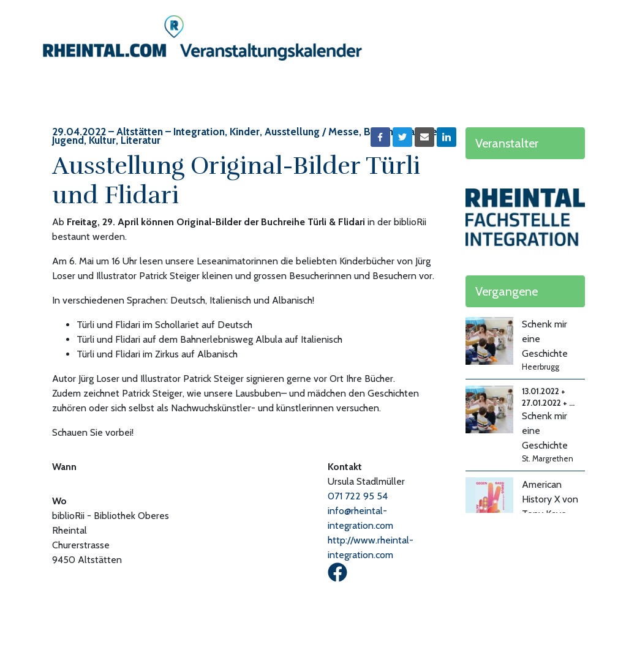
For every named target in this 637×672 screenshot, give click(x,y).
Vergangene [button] (507, 291)
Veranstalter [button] (507, 143)
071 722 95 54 (358, 496)
